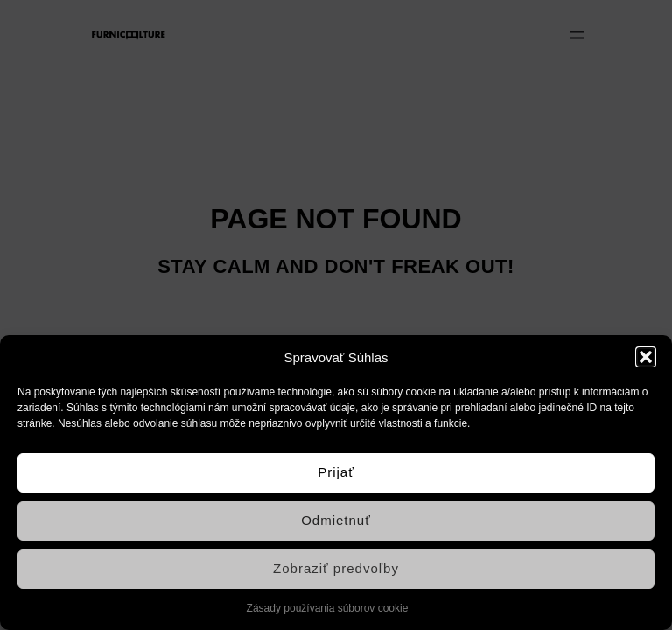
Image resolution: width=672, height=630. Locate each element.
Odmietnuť (336, 520)
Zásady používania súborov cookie (328, 608)
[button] (646, 357)
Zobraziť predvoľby (336, 568)
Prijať (336, 472)
